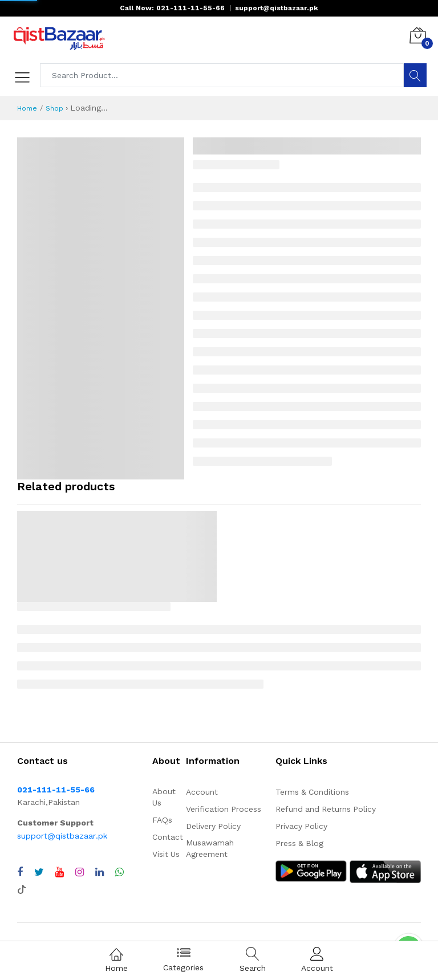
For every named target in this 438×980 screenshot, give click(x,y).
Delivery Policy (213, 826)
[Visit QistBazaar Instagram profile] (80, 872)
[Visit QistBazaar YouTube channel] (60, 872)
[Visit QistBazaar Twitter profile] (39, 872)
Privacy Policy (301, 826)
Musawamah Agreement (210, 848)
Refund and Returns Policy (326, 809)
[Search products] (222, 75)
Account (202, 792)
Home (27, 108)
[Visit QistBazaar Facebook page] (20, 872)
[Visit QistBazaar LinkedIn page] (100, 872)
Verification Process (224, 809)
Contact (168, 837)
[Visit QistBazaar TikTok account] (22, 888)
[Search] (415, 75)
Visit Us (166, 854)
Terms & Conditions (312, 792)
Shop (54, 108)
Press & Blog (299, 843)
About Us (164, 797)
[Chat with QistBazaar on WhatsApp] (119, 872)
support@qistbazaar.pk (62, 836)
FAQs (162, 820)
